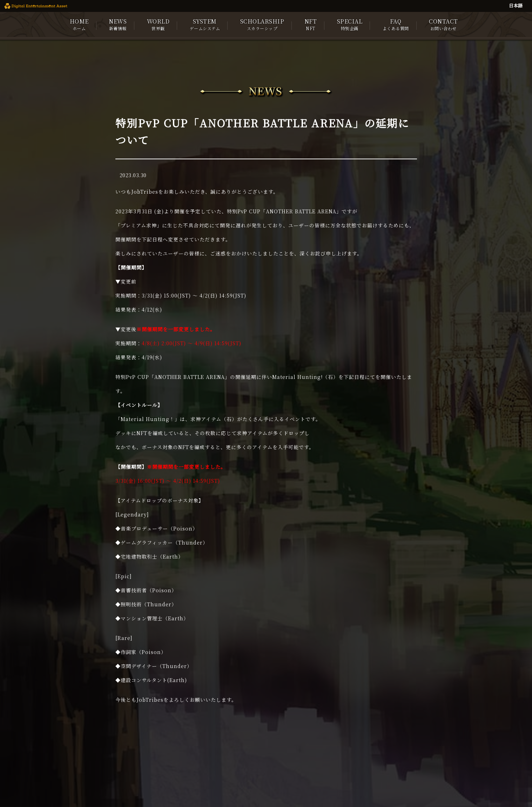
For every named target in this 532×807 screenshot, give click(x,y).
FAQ (396, 24)
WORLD (158, 24)
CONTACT (443, 24)
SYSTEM (205, 24)
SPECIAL (350, 24)
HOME (79, 24)
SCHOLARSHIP (262, 24)
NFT (311, 24)
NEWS (118, 24)
